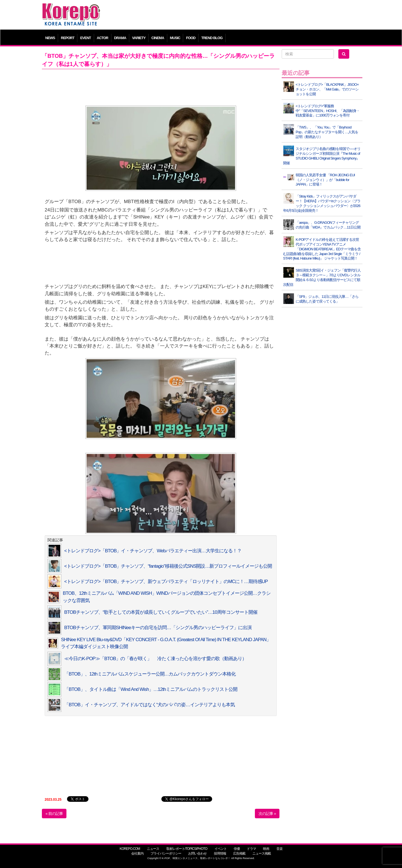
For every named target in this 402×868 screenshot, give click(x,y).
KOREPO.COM (130, 849)
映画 (266, 849)
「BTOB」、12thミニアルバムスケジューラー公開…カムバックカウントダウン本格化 (150, 674)
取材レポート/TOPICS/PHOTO (187, 849)
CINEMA (158, 38)
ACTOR (103, 38)
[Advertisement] (241, 15)
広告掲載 (239, 853)
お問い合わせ (197, 853)
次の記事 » (267, 814)
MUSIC (175, 38)
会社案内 (137, 853)
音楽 (279, 849)
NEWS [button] (50, 38)
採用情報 (220, 853)
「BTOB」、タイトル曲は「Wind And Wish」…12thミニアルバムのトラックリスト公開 (151, 689)
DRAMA (120, 38)
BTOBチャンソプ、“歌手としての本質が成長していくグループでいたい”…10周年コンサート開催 (161, 612)
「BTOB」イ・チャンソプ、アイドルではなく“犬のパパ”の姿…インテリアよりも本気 (149, 705)
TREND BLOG (212, 38)
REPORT (68, 38)
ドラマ (251, 849)
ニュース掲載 (262, 853)
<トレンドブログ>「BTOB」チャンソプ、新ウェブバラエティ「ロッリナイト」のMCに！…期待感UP (166, 582)
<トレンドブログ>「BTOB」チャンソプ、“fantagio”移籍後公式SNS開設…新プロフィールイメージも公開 (168, 566)
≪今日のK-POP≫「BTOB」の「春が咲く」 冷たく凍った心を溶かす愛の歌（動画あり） (155, 659)
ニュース (153, 849)
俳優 (237, 849)
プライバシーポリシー (166, 853)
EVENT (85, 38)
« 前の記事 (54, 814)
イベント (221, 849)
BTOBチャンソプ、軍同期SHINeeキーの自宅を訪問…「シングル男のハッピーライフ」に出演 (158, 628)
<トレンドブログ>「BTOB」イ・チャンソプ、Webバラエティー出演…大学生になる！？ (153, 551)
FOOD (191, 38)
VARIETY (139, 38)
